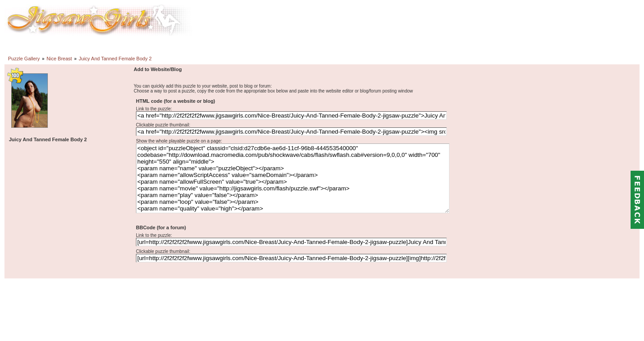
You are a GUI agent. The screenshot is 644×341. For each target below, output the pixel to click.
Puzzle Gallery (24, 59)
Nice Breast (59, 59)
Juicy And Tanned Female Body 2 (115, 59)
